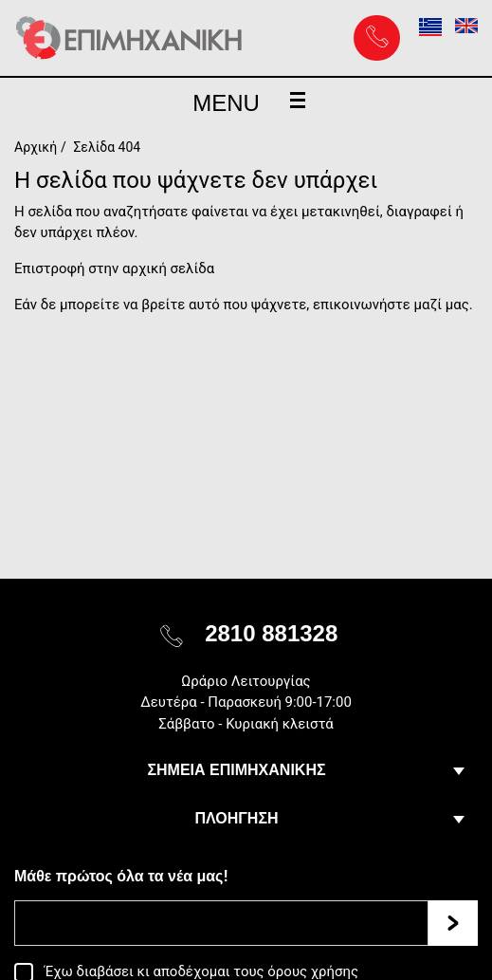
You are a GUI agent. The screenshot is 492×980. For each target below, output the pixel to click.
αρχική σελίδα (168, 268)
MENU (249, 103)
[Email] (221, 923)
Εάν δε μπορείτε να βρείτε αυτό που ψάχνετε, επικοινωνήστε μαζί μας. (244, 305)
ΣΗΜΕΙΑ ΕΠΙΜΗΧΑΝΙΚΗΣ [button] (236, 770)
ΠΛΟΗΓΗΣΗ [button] (236, 818)
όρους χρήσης (313, 971)
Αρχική (36, 147)
